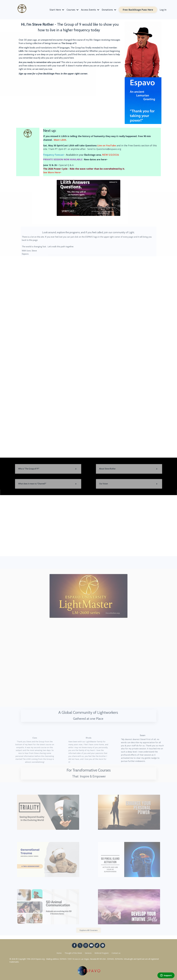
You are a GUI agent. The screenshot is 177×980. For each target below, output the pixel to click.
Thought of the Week (74, 953)
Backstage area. (93, 155)
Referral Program (102, 953)
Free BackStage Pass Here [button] (138, 10)
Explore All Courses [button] (89, 930)
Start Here (57, 10)
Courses (73, 10)
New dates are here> (95, 159)
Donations (109, 10)
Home (59, 953)
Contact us (116, 953)
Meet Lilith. (61, 140)
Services (88, 953)
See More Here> (52, 172)
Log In (163, 10)
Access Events (90, 10)
